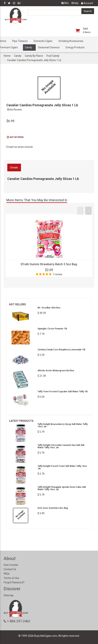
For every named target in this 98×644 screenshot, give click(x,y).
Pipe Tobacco (20, 41)
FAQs (7, 574)
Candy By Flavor (34, 56)
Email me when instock (20, 147)
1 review (57, 274)
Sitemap (9, 595)
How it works (11, 565)
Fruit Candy (53, 56)
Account (87, 3)
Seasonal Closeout (49, 47)
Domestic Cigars (43, 41)
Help (75, 3)
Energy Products (75, 47)
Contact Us (10, 569)
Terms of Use (11, 578)
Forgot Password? (14, 582)
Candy (28, 47)
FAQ (65, 3)
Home (7, 56)
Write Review (14, 110)
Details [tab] (14, 168)
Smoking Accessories (71, 41)
